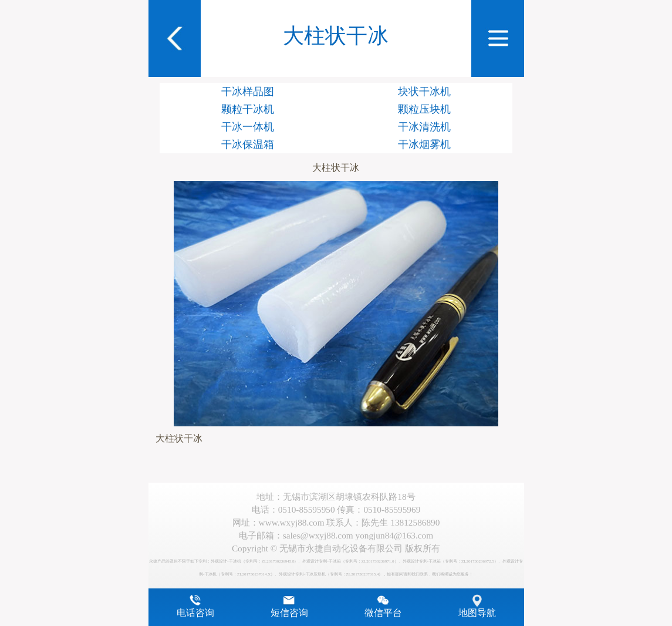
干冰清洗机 (424, 127)
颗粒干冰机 (248, 109)
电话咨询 (195, 613)
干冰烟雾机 (424, 144)
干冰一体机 (248, 127)
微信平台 (383, 613)
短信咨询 (289, 613)
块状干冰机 (424, 92)
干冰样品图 (248, 92)
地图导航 (477, 613)
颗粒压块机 (424, 109)
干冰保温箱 (248, 144)
